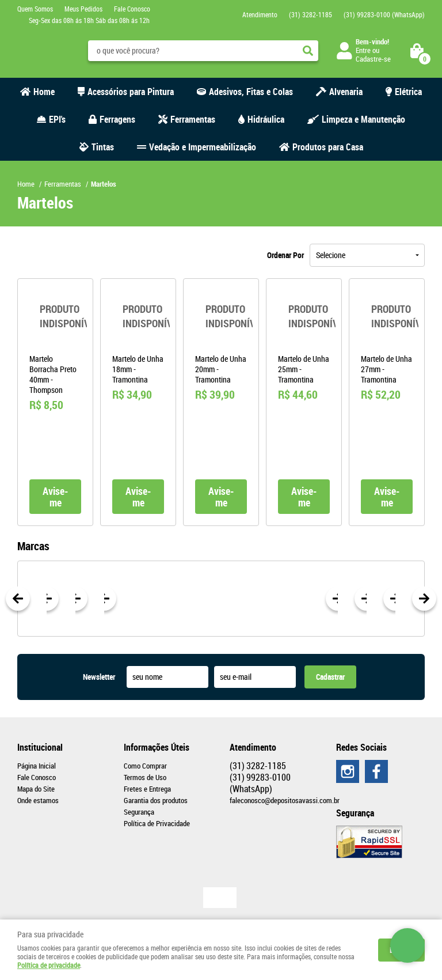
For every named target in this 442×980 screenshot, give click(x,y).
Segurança (139, 812)
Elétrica (408, 92)
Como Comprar (145, 766)
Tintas (103, 147)
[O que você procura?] (308, 51)
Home (44, 92)
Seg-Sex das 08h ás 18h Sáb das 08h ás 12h (89, 20)
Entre (363, 50)
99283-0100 (384, 14)
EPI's (57, 119)
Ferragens (117, 119)
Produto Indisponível (55, 316)
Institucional (40, 747)
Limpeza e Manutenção (363, 119)
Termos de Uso (145, 777)
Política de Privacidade (157, 823)
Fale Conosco (132, 9)
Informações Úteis (157, 747)
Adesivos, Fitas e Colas (251, 92)
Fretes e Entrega (147, 789)
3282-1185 (310, 14)
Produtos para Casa (328, 147)
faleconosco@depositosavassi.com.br (285, 800)
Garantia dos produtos (156, 800)
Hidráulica (266, 119)
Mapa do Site (36, 789)
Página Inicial (37, 766)
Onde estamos (38, 800)
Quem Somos (35, 9)
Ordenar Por (285, 255)
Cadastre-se (373, 59)
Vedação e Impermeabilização (203, 147)
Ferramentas (193, 119)
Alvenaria (346, 92)
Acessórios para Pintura (131, 92)
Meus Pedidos (83, 9)
